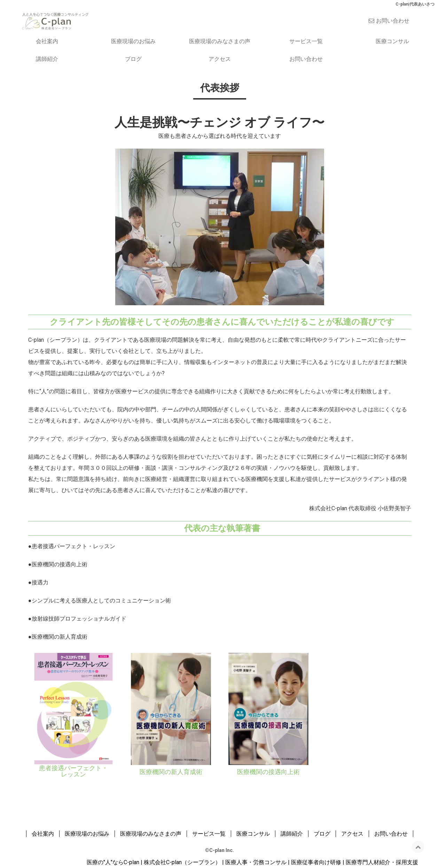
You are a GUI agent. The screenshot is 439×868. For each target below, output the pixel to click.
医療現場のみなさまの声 (220, 41)
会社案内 (47, 41)
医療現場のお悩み (133, 41)
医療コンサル (392, 41)
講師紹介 (47, 59)
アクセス (220, 59)
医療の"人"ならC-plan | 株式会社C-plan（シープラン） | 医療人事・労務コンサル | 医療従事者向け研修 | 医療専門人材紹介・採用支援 (252, 862)
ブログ (133, 59)
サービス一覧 (306, 41)
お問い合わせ (393, 21)
